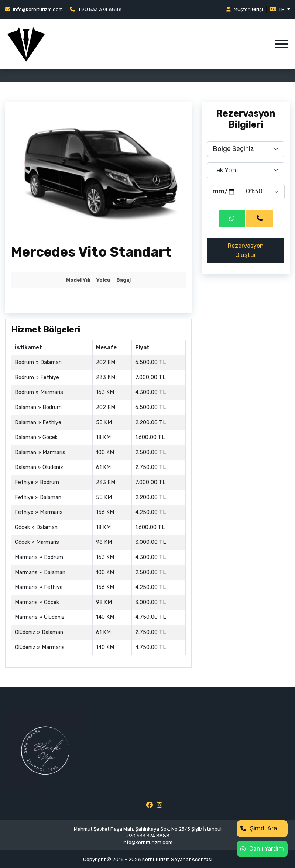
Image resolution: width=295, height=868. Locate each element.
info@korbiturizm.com (34, 9)
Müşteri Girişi (245, 9)
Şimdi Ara (259, 828)
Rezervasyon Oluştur (246, 250)
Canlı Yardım (262, 849)
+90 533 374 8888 (96, 9)
